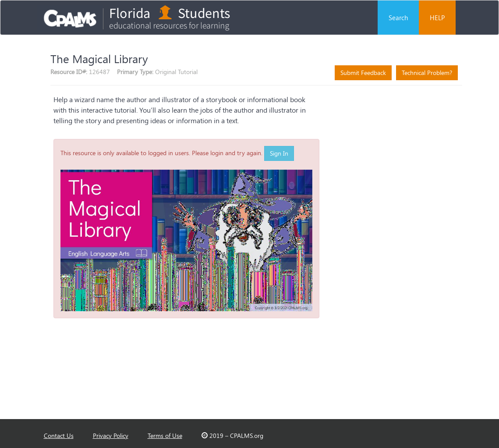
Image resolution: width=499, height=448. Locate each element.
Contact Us (59, 436)
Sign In (279, 153)
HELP (437, 18)
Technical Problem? (427, 73)
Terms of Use (165, 436)
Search (398, 18)
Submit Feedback (363, 73)
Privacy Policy (111, 436)
